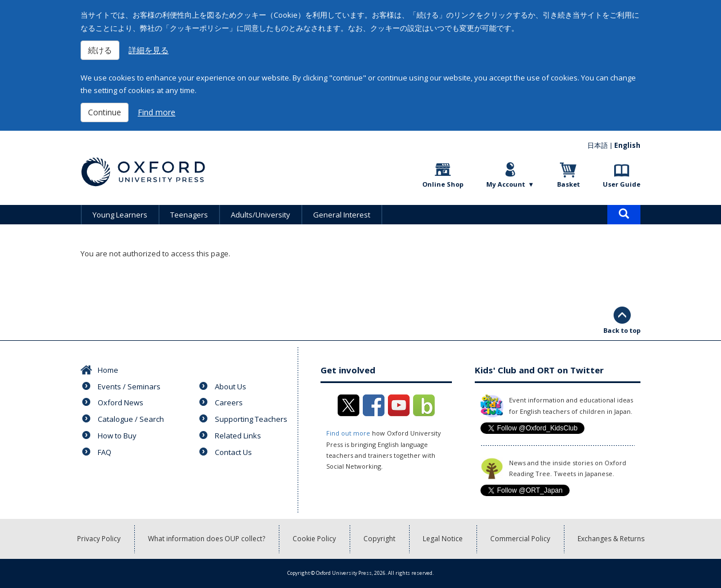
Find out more (348, 433)
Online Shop (443, 184)
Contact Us (233, 452)
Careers (229, 402)
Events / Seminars (129, 386)
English (627, 145)
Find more (157, 112)
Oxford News (121, 402)
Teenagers (189, 215)
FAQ (105, 452)
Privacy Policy (99, 539)
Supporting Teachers (251, 419)
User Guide (622, 184)
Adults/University (261, 215)
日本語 (598, 145)
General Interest (342, 215)
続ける (100, 50)
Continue (105, 112)
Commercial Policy (520, 539)
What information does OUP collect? (207, 539)
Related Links (238, 436)
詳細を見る (149, 50)
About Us (231, 386)
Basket (568, 184)
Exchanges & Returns (611, 539)
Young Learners (120, 215)
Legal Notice (443, 539)
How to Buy (117, 436)
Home (108, 370)
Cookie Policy (314, 539)
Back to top (622, 330)
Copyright (379, 539)
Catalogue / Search (131, 419)
